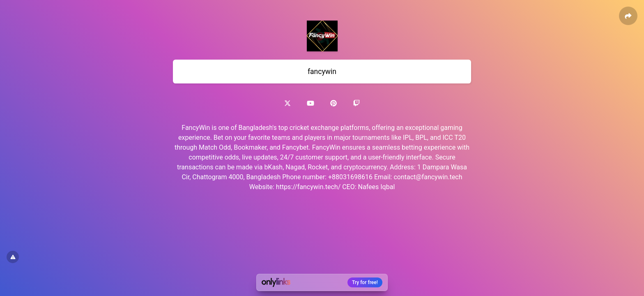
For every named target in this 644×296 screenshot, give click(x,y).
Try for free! (365, 282)
